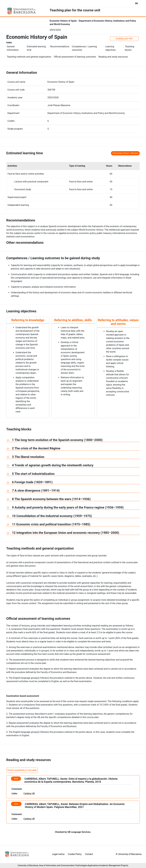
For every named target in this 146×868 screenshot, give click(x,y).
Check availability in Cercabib (22, 770)
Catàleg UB (29, 794)
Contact (89, 854)
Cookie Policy (75, 854)
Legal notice (58, 854)
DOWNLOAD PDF (124, 39)
